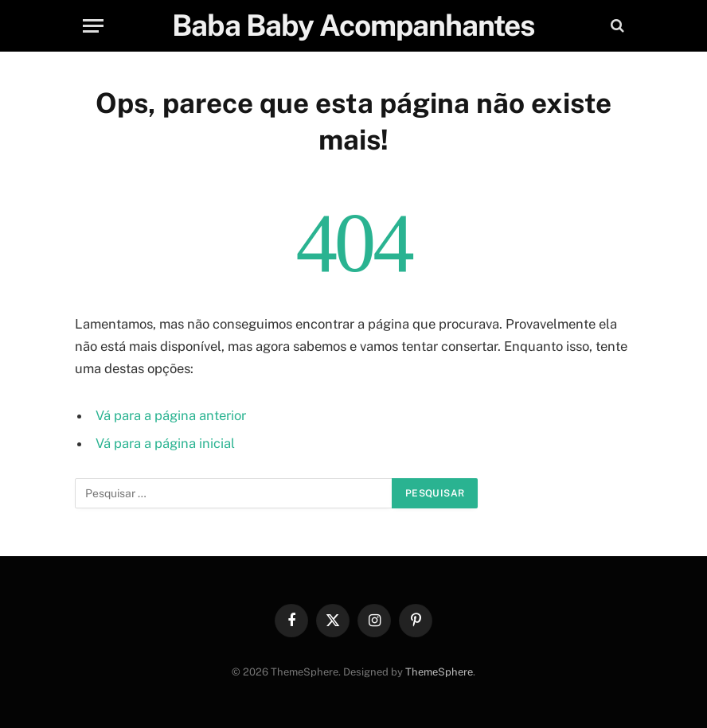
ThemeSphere (439, 672)
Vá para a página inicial (165, 443)
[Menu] (93, 26)
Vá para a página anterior (171, 415)
